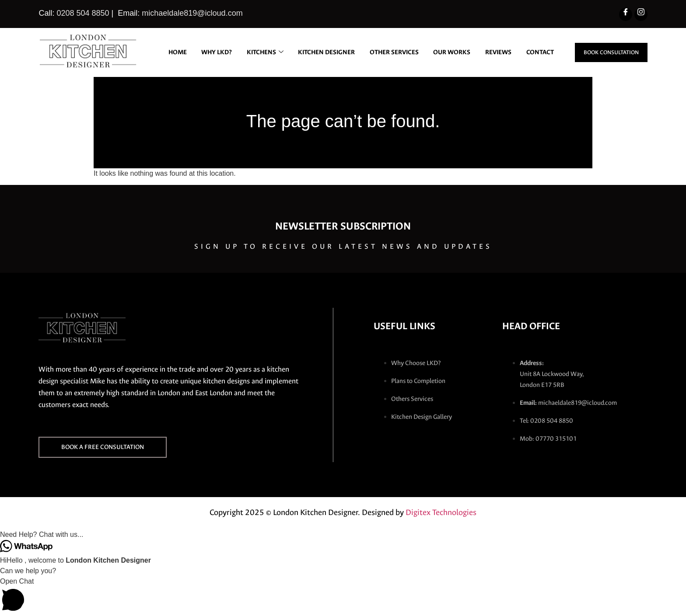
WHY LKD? (244, 45)
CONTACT (539, 65)
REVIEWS (540, 45)
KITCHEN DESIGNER (360, 45)
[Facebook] (626, 14)
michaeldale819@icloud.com (192, 13)
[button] (343, 535)
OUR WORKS (491, 45)
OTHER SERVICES (430, 45)
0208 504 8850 (83, 13)
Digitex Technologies (441, 512)
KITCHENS (295, 45)
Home (202, 45)
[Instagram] (641, 14)
